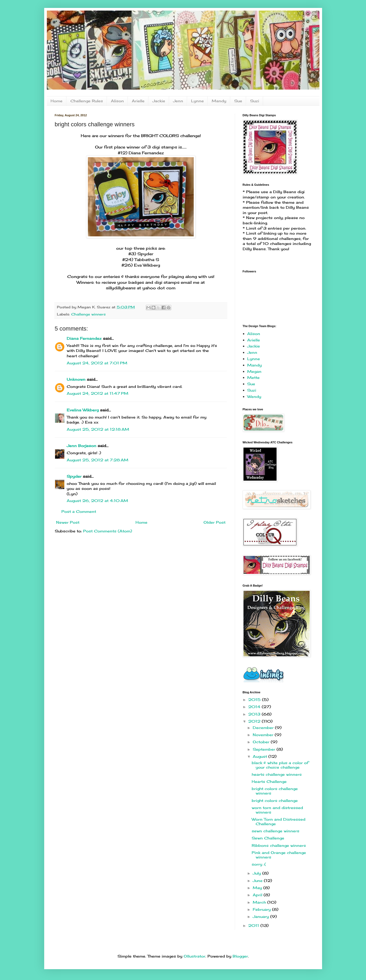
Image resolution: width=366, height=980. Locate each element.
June (258, 881)
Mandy (219, 101)
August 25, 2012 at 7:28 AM (98, 460)
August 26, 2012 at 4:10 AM (97, 501)
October (262, 742)
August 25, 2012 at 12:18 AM (98, 429)
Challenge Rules (87, 101)
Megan (254, 371)
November (264, 735)
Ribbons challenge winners (279, 845)
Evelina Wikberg (83, 410)
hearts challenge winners (277, 774)
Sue (238, 101)
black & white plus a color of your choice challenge (280, 765)
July (257, 873)
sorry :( (259, 864)
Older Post (214, 522)
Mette (253, 377)
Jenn (178, 101)
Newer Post (68, 522)
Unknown (76, 379)
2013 (255, 714)
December (264, 728)
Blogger (240, 956)
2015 (255, 700)
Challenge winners (88, 314)
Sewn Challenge (268, 838)
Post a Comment (79, 511)
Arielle (138, 101)
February (262, 909)
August (261, 756)
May (258, 888)
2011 (254, 925)
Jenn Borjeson (82, 446)
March (260, 902)
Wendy (254, 396)
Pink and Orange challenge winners (279, 855)
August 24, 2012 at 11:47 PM (98, 393)
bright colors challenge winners (275, 791)
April (258, 895)
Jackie (159, 101)
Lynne (197, 101)
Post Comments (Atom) (108, 531)
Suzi (255, 101)
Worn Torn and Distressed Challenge (279, 821)
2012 (255, 721)
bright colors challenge (275, 800)
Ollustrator (195, 956)
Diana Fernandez (84, 338)
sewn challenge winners (275, 831)
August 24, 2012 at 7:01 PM (97, 363)
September (265, 749)
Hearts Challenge (269, 781)
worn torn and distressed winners (277, 810)
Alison (117, 101)
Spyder (74, 476)
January (261, 916)
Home (57, 101)
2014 (255, 707)
